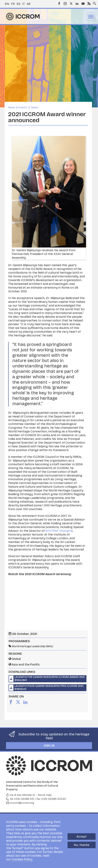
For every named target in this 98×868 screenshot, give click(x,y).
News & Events (18, 107)
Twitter (71, 4)
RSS (89, 4)
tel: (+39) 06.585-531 (22, 799)
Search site (94, 2)
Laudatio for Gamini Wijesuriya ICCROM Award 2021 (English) (50, 679)
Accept (82, 837)
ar (29, 4)
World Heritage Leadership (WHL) (32, 646)
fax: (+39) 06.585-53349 (51, 799)
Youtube (83, 4)
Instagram (65, 4)
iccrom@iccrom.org (22, 803)
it (24, 4)
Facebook (59, 4)
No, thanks (82, 845)
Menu (91, 17)
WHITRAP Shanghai (59, 531)
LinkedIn (77, 4)
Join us (49, 746)
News (35, 107)
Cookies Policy (22, 859)
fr (13, 4)
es (18, 4)
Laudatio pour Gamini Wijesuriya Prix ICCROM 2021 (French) (49, 688)
